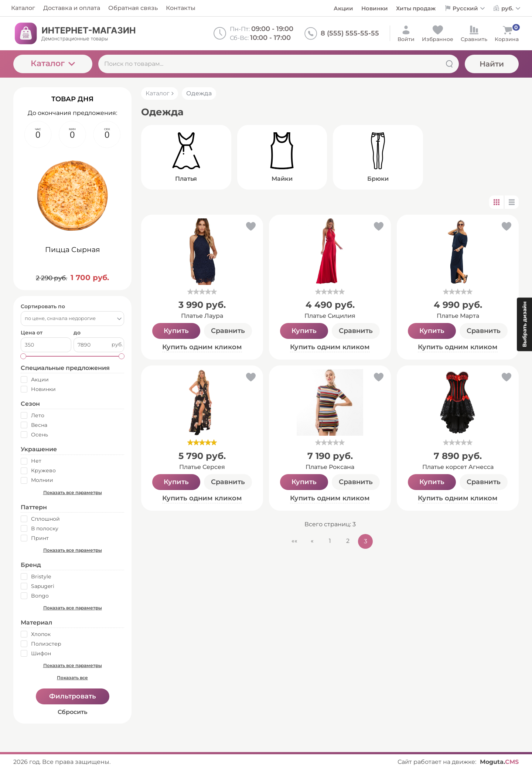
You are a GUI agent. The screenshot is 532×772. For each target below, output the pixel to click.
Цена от (32, 333)
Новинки (375, 8)
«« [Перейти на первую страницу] (294, 541)
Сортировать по (43, 307)
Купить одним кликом (202, 347)
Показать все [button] (72, 678)
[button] (250, 228)
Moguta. (499, 762)
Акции (343, 8)
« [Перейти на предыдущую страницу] (312, 541)
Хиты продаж (416, 8)
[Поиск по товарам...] (279, 64)
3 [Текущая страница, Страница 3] (366, 541)
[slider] (202, 292)
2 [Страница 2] (348, 541)
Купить (176, 331)
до (77, 333)
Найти (492, 64)
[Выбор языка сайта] (469, 8)
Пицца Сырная (73, 250)
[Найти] (449, 64)
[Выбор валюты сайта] (511, 8)
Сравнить (228, 331)
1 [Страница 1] (330, 541)
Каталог (53, 63)
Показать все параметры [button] (73, 492)
